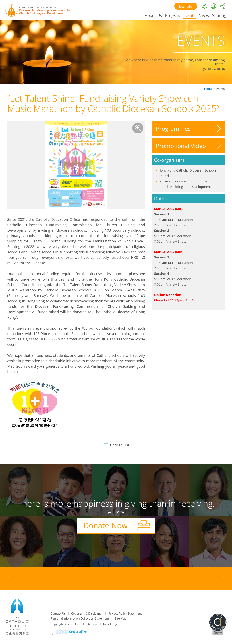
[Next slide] (223, 579)
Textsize (204, 6)
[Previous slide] (9, 579)
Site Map (121, 618)
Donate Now (105, 525)
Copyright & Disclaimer (87, 614)
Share (222, 6)
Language (213, 6)
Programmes (173, 128)
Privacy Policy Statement (125, 614)
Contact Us (58, 614)
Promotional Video (181, 146)
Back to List (116, 445)
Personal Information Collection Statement (80, 618)
